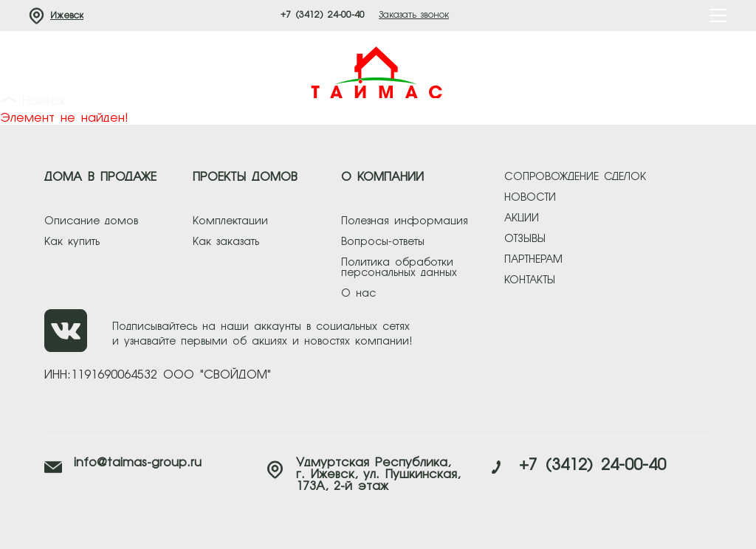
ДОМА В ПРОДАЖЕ (100, 178)
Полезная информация (405, 221)
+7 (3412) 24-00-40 (323, 15)
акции (522, 218)
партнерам (533, 260)
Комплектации (230, 221)
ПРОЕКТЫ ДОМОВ (245, 178)
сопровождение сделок (575, 177)
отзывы (525, 239)
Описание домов (91, 221)
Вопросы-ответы (383, 242)
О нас (358, 294)
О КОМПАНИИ (382, 178)
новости (530, 198)
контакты (530, 280)
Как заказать (226, 242)
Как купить (72, 242)
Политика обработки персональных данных (399, 268)
